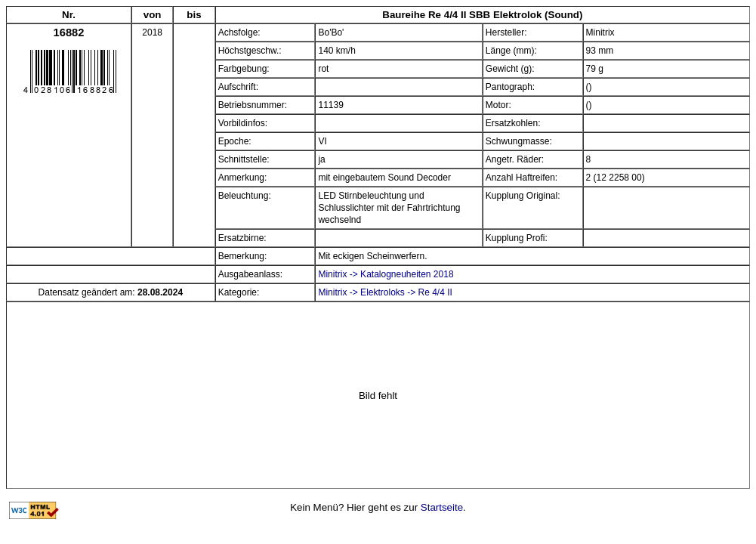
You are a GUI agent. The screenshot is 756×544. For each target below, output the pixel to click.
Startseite (442, 507)
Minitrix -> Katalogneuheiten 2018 (386, 274)
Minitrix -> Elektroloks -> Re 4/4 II (385, 292)
